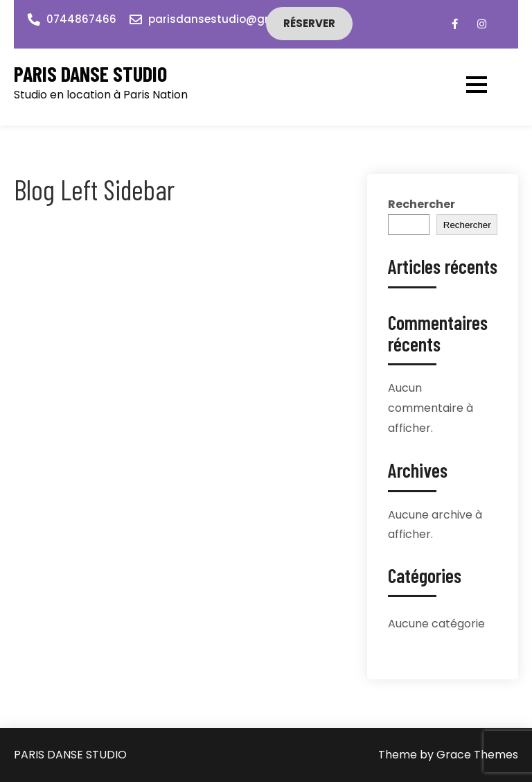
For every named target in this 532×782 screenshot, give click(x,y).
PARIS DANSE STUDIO (90, 74)
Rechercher (422, 204)
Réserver (309, 23)
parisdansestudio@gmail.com (232, 19)
